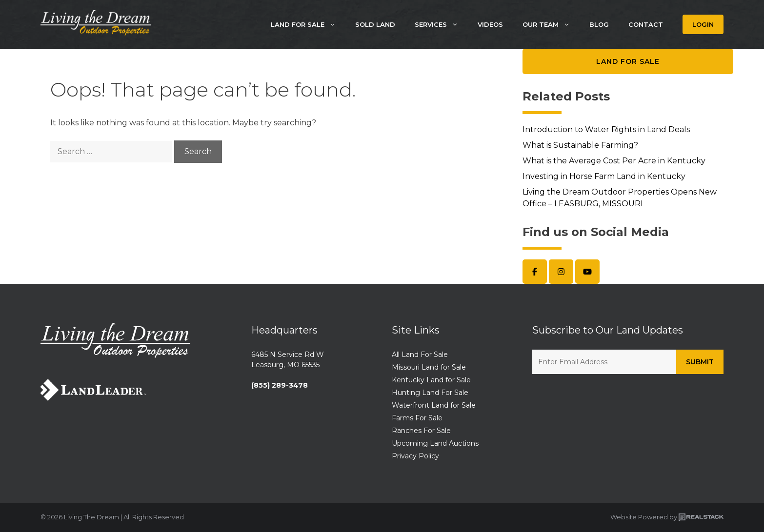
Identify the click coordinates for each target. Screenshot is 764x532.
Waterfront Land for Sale (434, 405)
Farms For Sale (417, 418)
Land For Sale (308, 24)
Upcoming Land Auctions (435, 443)
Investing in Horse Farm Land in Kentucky (604, 176)
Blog (599, 24)
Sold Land (375, 24)
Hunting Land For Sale (430, 393)
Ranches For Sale (421, 431)
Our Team (551, 24)
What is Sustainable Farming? (580, 145)
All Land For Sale (420, 355)
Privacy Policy (415, 456)
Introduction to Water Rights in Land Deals (606, 129)
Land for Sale (628, 61)
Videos (490, 24)
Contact (646, 24)
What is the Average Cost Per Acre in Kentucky (614, 161)
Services (441, 24)
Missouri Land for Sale (429, 367)
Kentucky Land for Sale (431, 380)
